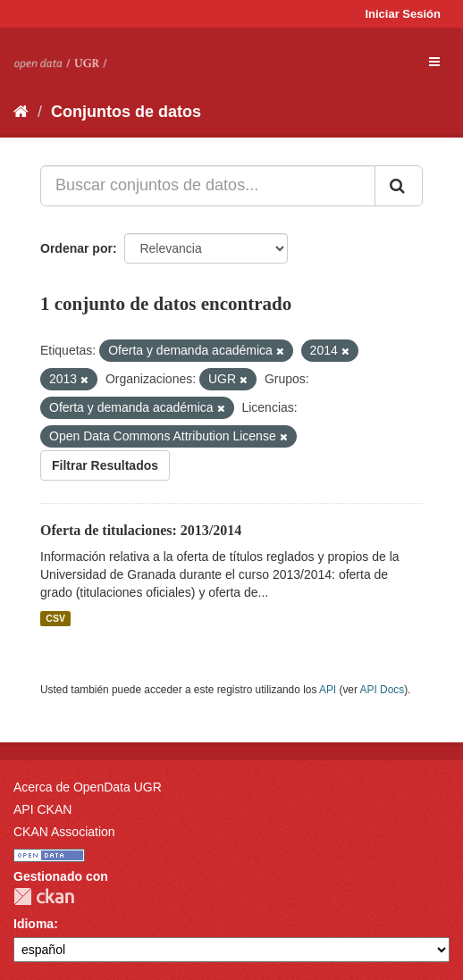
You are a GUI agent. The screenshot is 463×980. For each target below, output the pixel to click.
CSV (55, 618)
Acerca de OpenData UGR (88, 787)
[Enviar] (399, 186)
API (328, 690)
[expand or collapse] (434, 62)
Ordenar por (76, 248)
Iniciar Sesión (403, 14)
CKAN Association (64, 832)
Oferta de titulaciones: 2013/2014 (141, 530)
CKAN (44, 896)
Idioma (34, 924)
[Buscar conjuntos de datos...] (208, 186)
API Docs (383, 690)
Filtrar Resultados (105, 465)
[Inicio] (21, 112)
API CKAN (42, 809)
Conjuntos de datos (126, 112)
